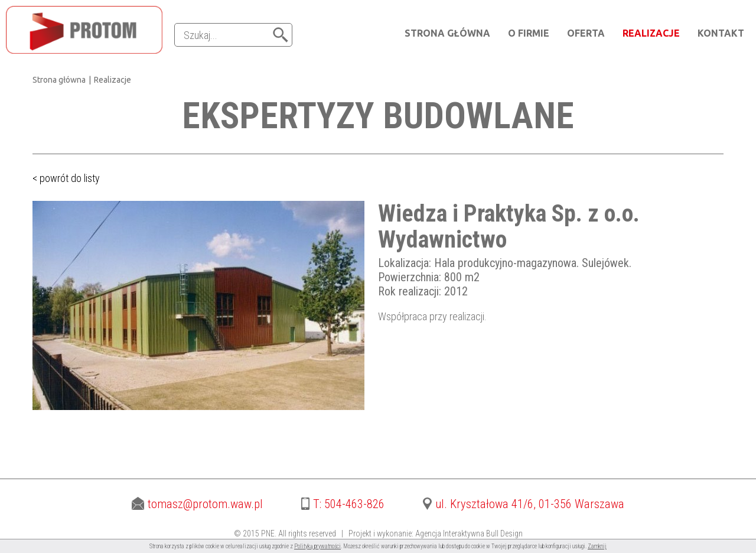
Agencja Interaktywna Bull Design (469, 534)
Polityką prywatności (317, 546)
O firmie (529, 33)
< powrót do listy (66, 178)
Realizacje (651, 33)
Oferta (586, 33)
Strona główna (447, 33)
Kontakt (721, 33)
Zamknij (597, 546)
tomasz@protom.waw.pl (197, 504)
